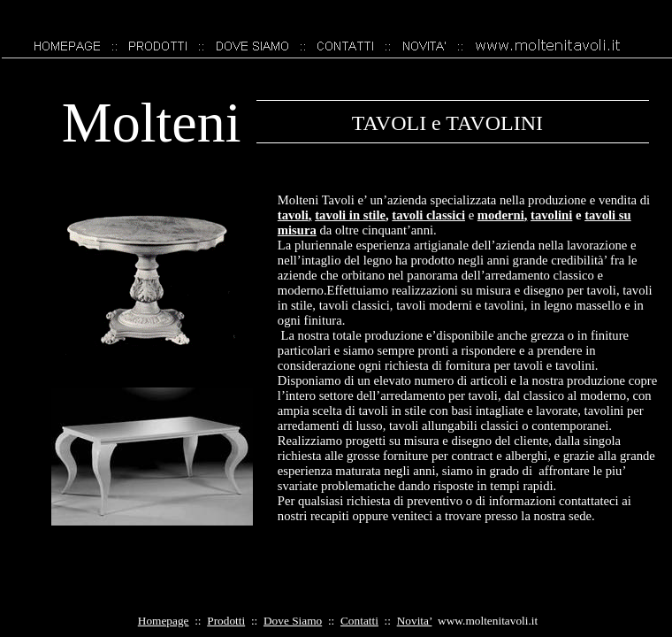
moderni (503, 215)
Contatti (359, 621)
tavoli (295, 215)
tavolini (551, 215)
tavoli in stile (351, 215)
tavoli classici (428, 215)
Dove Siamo (293, 621)
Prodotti (226, 621)
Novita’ (415, 621)
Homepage (164, 621)
